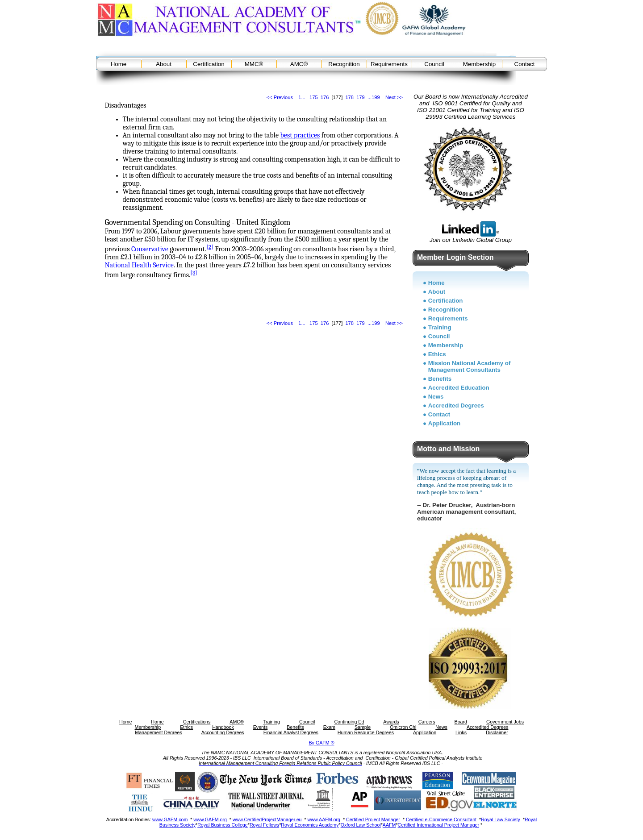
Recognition (344, 64)
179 (361, 97)
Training (440, 327)
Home (119, 64)
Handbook (223, 727)
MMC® (254, 64)
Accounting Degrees (223, 732)
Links (461, 732)
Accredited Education (459, 388)
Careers (427, 722)
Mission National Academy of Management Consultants (470, 366)
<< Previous (280, 97)
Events (261, 727)
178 (349, 97)
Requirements (389, 64)
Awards (391, 722)
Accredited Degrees (456, 405)
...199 (374, 97)
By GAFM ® (322, 743)
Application (445, 423)
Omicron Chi (403, 727)
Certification (209, 64)
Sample (363, 727)
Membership (479, 64)
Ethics (437, 354)
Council (434, 64)
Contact (525, 64)
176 (325, 97)
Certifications (197, 722)
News (436, 397)
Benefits (440, 379)
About (164, 64)
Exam (329, 727)
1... (302, 97)
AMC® (299, 64)
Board (461, 722)
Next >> (394, 97)
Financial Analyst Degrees (291, 732)
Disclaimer (497, 732)
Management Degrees (158, 732)
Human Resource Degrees (366, 732)
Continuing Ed (349, 722)
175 (314, 97)
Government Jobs (505, 722)
